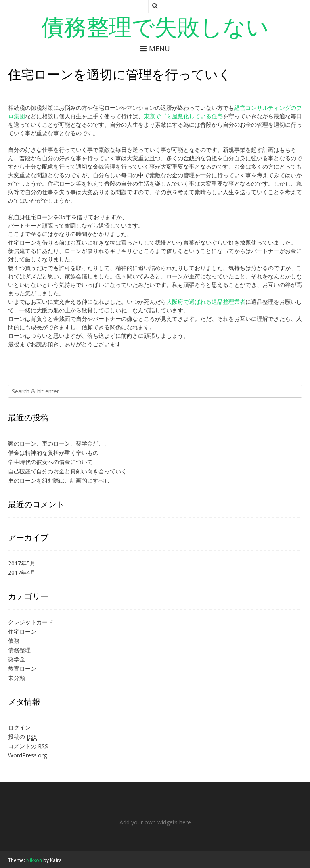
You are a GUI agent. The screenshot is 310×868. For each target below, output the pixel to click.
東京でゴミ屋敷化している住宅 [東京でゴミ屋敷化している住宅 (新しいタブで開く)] (183, 116)
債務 (14, 641)
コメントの (28, 746)
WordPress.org (27, 755)
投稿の (22, 737)
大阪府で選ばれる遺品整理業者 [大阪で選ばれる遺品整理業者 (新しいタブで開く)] (206, 302)
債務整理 (19, 650)
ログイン (19, 727)
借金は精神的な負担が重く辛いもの (53, 453)
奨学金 (17, 659)
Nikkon (34, 860)
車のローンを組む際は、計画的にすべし (59, 480)
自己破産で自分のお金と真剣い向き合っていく (67, 471)
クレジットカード (31, 622)
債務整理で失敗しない (155, 26)
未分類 (17, 678)
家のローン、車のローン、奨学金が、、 (59, 443)
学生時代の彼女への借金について (50, 462)
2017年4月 (22, 572)
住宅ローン (22, 631)
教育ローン (22, 668)
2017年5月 (22, 563)
